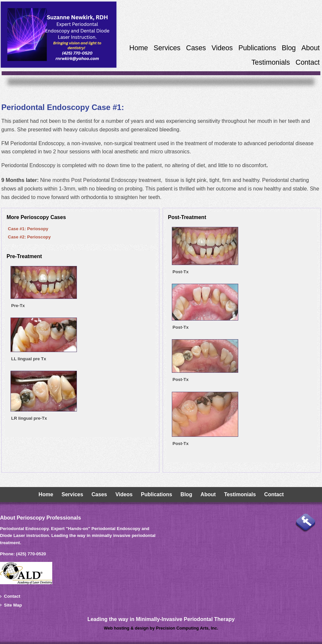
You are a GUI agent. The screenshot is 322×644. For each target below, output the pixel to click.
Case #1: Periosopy (28, 229)
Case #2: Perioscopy (29, 237)
